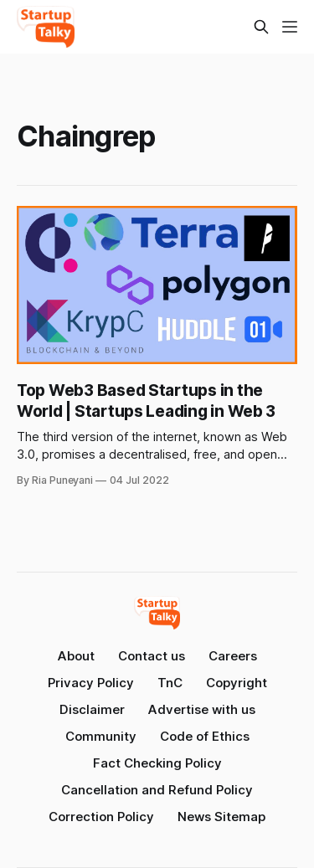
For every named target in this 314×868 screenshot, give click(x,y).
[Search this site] (261, 27)
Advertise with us (202, 709)
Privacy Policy (91, 683)
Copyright (237, 683)
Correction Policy (101, 817)
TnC (170, 683)
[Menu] (290, 27)
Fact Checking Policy (157, 763)
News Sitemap (221, 817)
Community (101, 736)
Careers (233, 656)
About (76, 656)
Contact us (152, 656)
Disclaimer (92, 709)
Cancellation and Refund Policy (157, 790)
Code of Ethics (205, 736)
